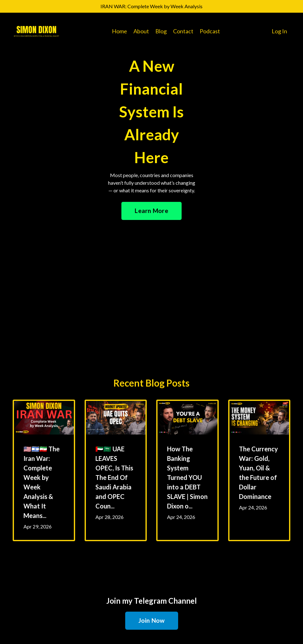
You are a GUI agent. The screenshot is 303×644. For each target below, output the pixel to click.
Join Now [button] (152, 620)
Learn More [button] (151, 211)
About (141, 31)
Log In (279, 31)
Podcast (210, 31)
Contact (183, 31)
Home (119, 31)
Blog (161, 31)
